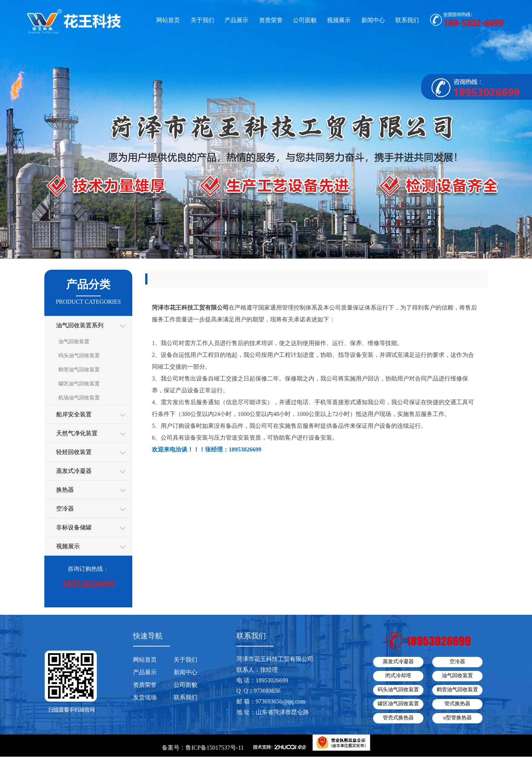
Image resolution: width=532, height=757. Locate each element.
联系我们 (407, 20)
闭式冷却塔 (398, 676)
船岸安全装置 (74, 414)
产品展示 (236, 20)
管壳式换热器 (398, 718)
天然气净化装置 (77, 433)
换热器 (65, 490)
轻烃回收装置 (74, 452)
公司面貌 (305, 20)
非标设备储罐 (74, 527)
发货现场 (145, 697)
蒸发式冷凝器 (74, 471)
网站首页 (168, 20)
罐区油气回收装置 (79, 384)
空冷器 (65, 509)
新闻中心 (373, 20)
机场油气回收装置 (79, 398)
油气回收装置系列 (80, 325)
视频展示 (339, 20)
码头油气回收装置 (79, 356)
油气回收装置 (74, 342)
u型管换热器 (458, 718)
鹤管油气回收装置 (79, 370)
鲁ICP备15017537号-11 (215, 748)
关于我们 (202, 20)
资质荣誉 (271, 20)
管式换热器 (457, 704)
